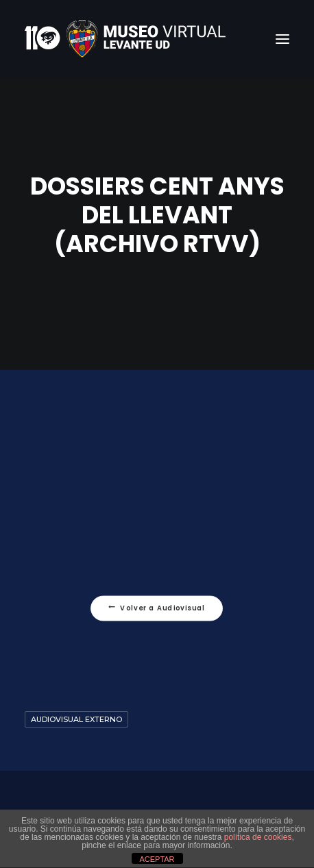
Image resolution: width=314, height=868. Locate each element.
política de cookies (258, 837)
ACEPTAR (157, 859)
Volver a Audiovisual (157, 608)
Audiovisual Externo (76, 719)
